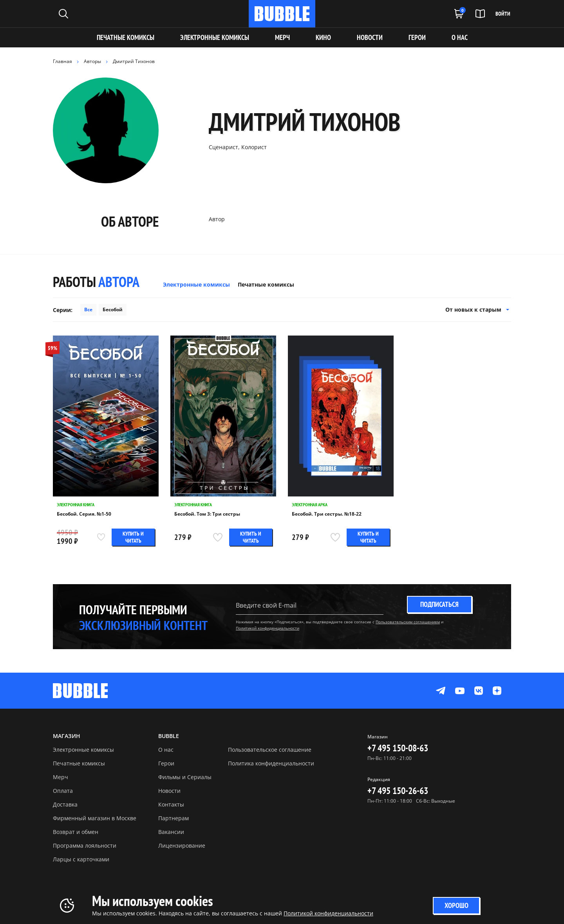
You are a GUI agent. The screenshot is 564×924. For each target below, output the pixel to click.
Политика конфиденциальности (271, 763)
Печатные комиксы (126, 37)
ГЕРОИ (417, 37)
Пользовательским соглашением (408, 622)
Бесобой (113, 310)
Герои (166, 763)
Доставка (65, 804)
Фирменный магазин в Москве (95, 818)
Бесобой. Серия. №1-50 (84, 514)
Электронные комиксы (215, 37)
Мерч (61, 777)
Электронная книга (76, 504)
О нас (166, 750)
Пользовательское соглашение (270, 750)
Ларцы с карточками (81, 859)
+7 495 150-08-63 (398, 748)
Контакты (171, 804)
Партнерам (174, 818)
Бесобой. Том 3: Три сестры (207, 514)
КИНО (323, 37)
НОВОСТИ (370, 37)
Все (88, 310)
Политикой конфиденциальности (268, 628)
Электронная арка (310, 504)
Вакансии (171, 832)
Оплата (63, 791)
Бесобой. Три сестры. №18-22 (327, 514)
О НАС (460, 37)
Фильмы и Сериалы (185, 777)
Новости (169, 791)
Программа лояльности (85, 845)
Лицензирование (182, 845)
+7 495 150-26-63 (398, 791)
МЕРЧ (282, 37)
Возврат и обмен (76, 832)
